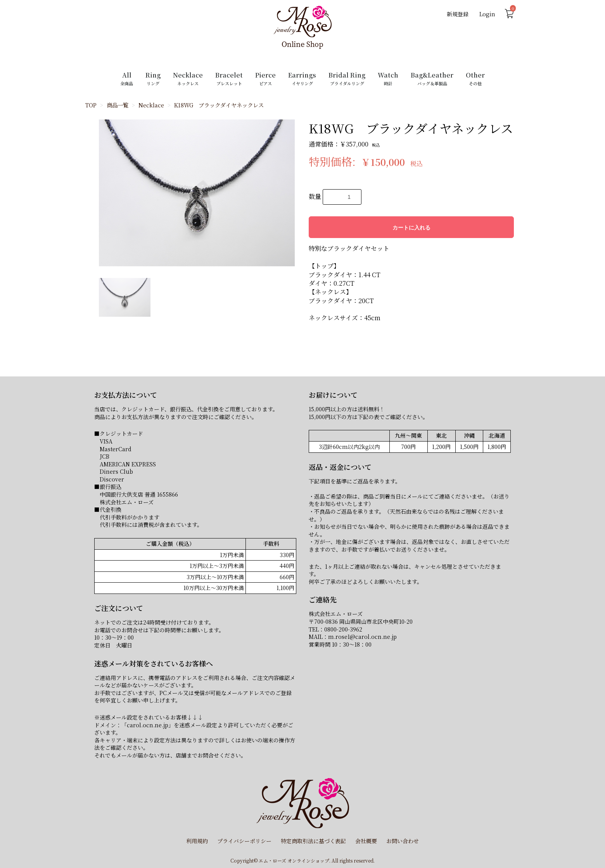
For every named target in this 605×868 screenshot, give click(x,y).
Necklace (188, 79)
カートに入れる (411, 228)
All (127, 79)
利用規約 (197, 841)
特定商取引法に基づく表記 (313, 841)
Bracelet (229, 79)
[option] (197, 193)
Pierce (265, 79)
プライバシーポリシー (244, 841)
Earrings (302, 79)
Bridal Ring (347, 79)
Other (475, 79)
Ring (153, 79)
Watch (388, 79)
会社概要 (366, 841)
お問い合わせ (403, 841)
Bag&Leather (432, 79)
